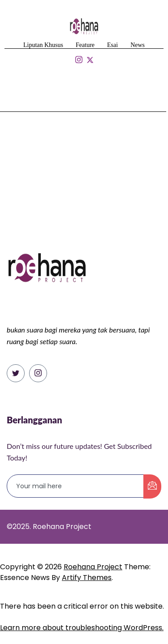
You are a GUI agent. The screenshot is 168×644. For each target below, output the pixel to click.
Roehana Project (93, 567)
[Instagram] (38, 373)
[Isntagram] (79, 60)
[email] (75, 486)
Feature (85, 45)
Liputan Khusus (43, 45)
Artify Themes (87, 578)
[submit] (152, 486)
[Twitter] (16, 373)
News (138, 45)
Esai (112, 45)
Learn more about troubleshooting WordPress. (82, 628)
